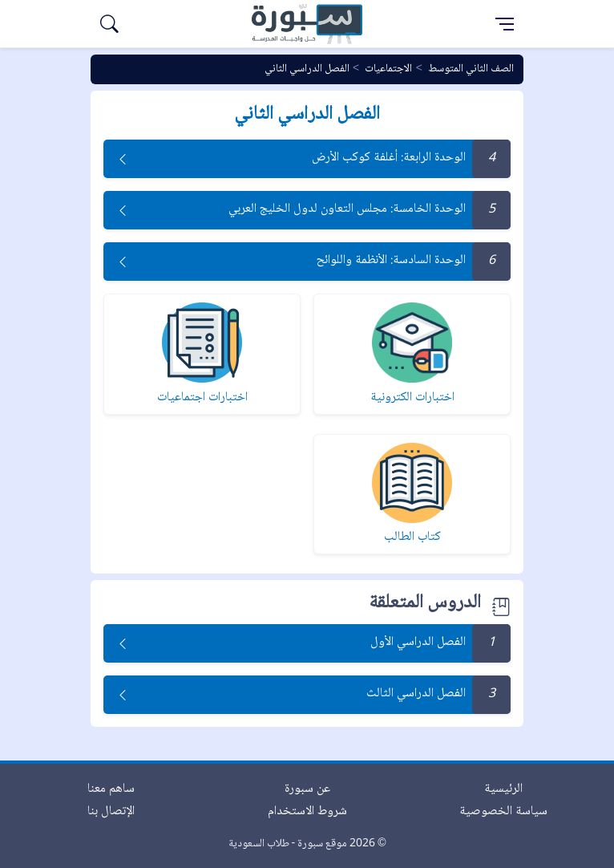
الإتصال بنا (111, 811)
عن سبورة (307, 789)
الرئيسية (503, 789)
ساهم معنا (111, 789)
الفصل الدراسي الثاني (307, 69)
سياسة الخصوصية (503, 811)
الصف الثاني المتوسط (471, 69)
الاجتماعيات (388, 69)
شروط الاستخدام (307, 811)
